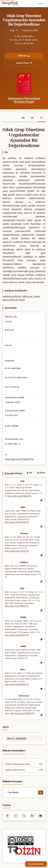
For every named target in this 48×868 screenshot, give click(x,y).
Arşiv (6, 727)
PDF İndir (24, 56)
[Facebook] (8, 816)
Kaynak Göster (24, 63)
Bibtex (41, 473)
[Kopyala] (41, 501)
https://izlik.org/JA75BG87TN (19, 459)
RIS (29, 473)
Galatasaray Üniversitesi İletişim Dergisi (24, 100)
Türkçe (41, 4)
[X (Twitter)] (24, 816)
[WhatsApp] (16, 816)
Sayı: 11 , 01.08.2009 (17, 738)
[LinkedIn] (32, 816)
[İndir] (41, 793)
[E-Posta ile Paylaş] (40, 816)
